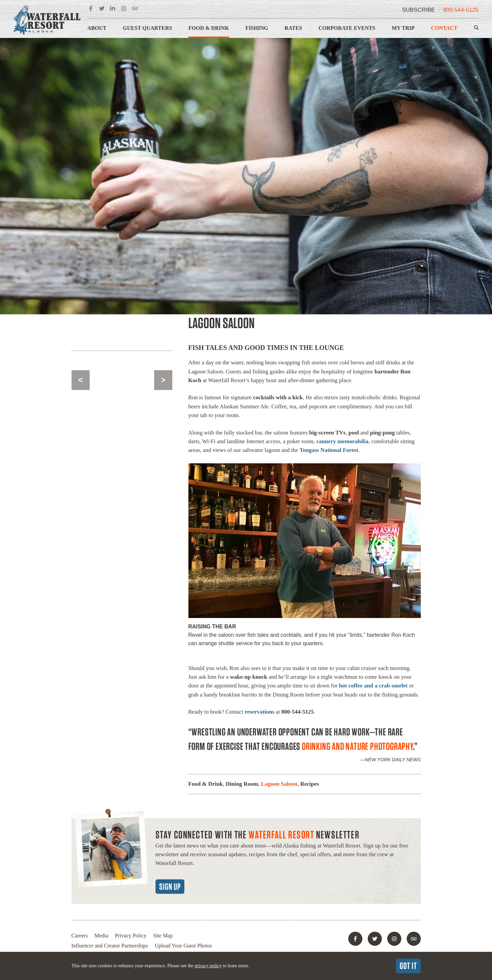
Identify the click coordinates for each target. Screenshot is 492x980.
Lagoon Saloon (279, 784)
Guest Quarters (147, 28)
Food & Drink (209, 28)
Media (101, 936)
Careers (80, 936)
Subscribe (418, 10)
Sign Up (170, 886)
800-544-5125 (461, 10)
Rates (293, 28)
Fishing (257, 28)
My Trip (403, 28)
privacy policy (208, 966)
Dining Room (242, 784)
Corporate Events (347, 28)
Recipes (310, 784)
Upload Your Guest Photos (183, 946)
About (97, 28)
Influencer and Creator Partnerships (110, 946)
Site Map (163, 936)
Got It (408, 966)
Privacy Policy (131, 936)
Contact (444, 28)
